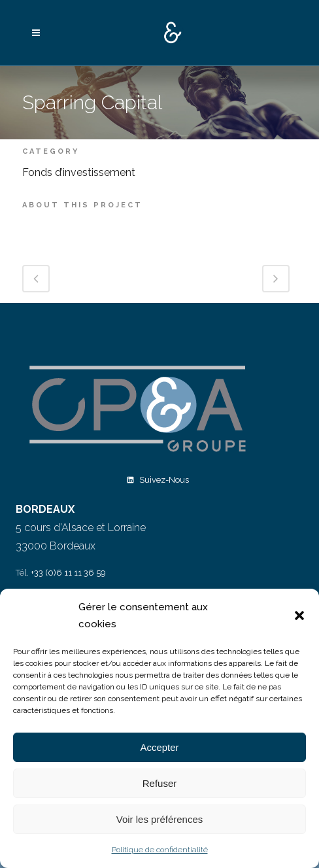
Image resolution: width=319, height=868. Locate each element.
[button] (299, 616)
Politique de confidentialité (160, 850)
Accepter (159, 747)
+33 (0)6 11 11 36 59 (68, 573)
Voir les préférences (160, 819)
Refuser (160, 783)
